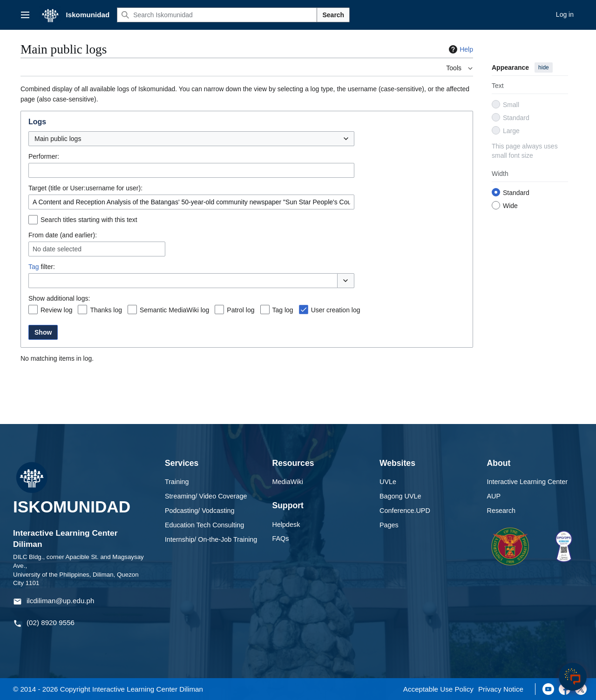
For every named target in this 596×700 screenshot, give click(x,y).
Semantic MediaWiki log (174, 310)
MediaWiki (288, 482)
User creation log (336, 310)
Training (177, 482)
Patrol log (240, 310)
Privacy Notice (501, 689)
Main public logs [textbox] (58, 139)
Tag (34, 267)
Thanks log (106, 310)
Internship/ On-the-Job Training (211, 539)
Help (460, 49)
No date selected (57, 249)
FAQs (281, 538)
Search (333, 15)
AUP (494, 496)
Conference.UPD (405, 511)
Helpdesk (286, 525)
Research (501, 511)
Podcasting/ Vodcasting (200, 511)
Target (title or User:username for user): (85, 188)
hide (544, 67)
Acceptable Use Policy (438, 689)
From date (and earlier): (63, 235)
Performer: (44, 156)
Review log (56, 310)
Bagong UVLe (400, 496)
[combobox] (191, 139)
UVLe (388, 482)
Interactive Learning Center (528, 482)
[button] (346, 281)
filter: (42, 267)
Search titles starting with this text (89, 220)
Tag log (283, 310)
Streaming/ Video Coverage (206, 496)
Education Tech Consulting (204, 525)
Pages (389, 525)
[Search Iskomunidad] (217, 15)
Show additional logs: (59, 298)
